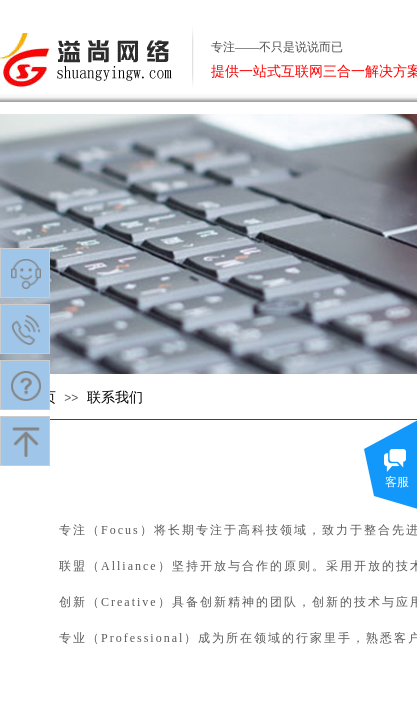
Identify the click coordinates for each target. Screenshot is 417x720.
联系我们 (115, 397)
